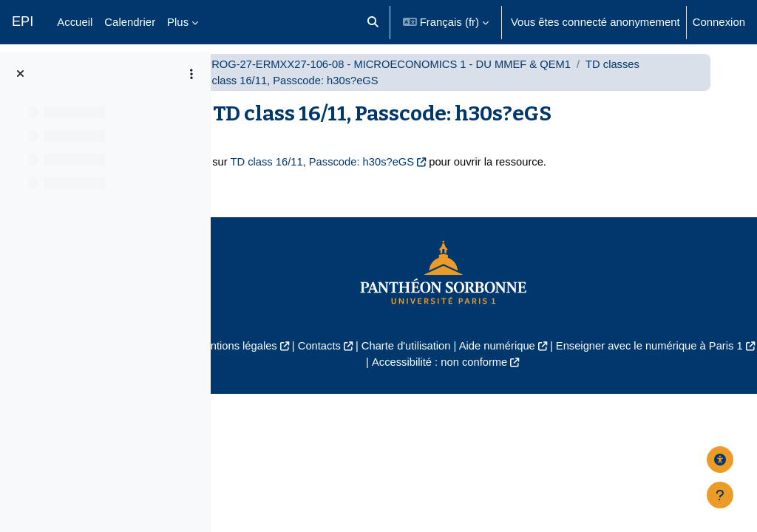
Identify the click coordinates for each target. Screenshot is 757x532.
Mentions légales (338, 362)
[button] (373, 22)
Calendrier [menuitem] (130, 22)
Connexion (719, 22)
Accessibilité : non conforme (543, 378)
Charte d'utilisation (509, 362)
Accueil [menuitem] (75, 22)
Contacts (422, 362)
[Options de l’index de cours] (191, 74)
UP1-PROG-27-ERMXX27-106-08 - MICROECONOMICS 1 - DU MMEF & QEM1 (472, 79)
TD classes (316, 96)
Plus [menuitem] (178, 22)
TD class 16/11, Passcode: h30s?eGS (418, 178)
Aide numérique (602, 362)
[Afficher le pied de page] (720, 495)
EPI (23, 21)
